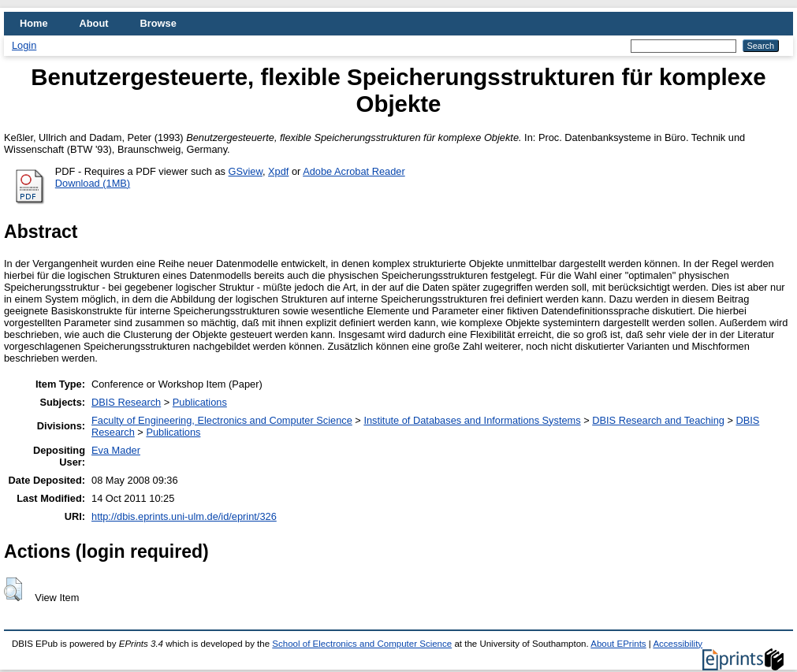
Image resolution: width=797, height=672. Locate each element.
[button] (13, 589)
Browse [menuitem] (158, 23)
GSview (246, 171)
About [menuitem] (94, 23)
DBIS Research (126, 402)
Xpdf (278, 171)
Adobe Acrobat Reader (354, 171)
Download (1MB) (93, 183)
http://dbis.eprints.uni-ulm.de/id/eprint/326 (184, 516)
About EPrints (618, 644)
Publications (200, 402)
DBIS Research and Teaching (658, 420)
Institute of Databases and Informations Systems (472, 420)
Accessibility (678, 644)
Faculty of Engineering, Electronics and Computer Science (222, 420)
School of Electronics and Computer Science (362, 644)
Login (24, 45)
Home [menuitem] (34, 23)
